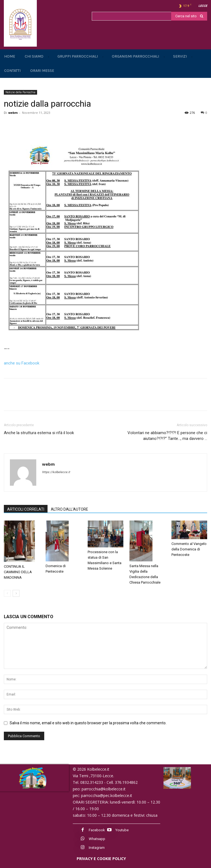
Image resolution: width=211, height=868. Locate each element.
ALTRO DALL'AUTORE (70, 509)
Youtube (122, 830)
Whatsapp (97, 839)
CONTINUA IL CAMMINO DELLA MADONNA (18, 572)
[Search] (189, 16)
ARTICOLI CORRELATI (26, 509)
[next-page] (16, 593)
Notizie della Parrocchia (20, 92)
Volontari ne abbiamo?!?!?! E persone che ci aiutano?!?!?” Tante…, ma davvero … (167, 436)
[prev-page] (7, 593)
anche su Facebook (22, 363)
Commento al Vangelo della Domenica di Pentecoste (189, 549)
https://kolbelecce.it (56, 472)
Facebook (97, 830)
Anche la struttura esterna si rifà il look (39, 433)
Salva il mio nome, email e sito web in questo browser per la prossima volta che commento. (88, 723)
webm (13, 113)
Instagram (97, 848)
